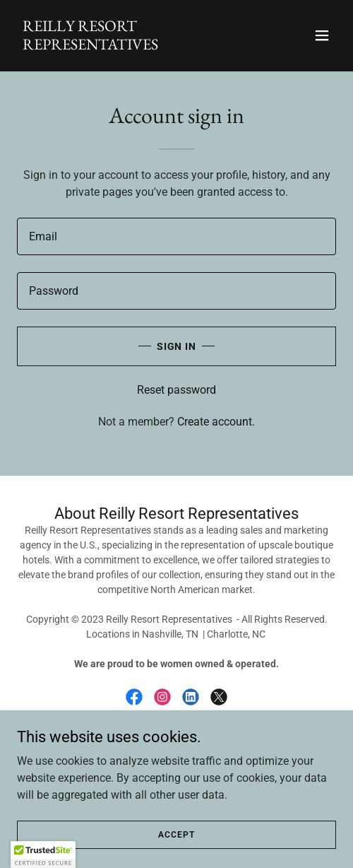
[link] (128, 46)
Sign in (177, 346)
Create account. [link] (216, 422)
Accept (176, 834)
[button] (322, 35)
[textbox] (176, 236)
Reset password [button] (176, 390)
